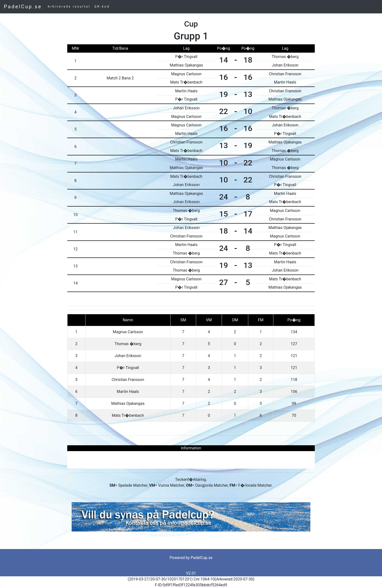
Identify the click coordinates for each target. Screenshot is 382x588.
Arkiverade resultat (69, 7)
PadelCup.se (23, 7)
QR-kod (102, 7)
